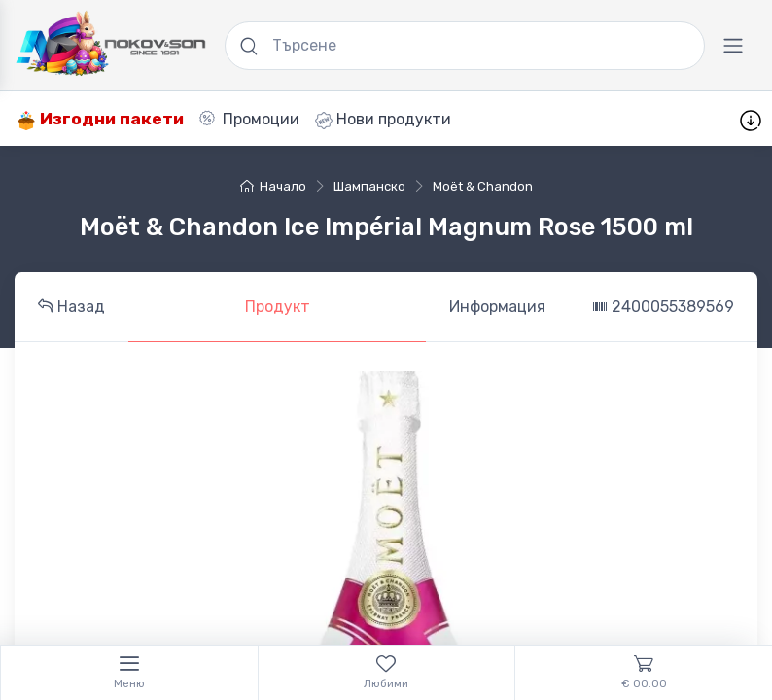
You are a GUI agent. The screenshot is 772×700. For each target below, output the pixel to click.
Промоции (249, 119)
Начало (273, 186)
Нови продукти (383, 120)
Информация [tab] (497, 307)
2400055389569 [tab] (663, 307)
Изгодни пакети (100, 119)
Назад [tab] (71, 307)
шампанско (369, 186)
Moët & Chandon (483, 186)
